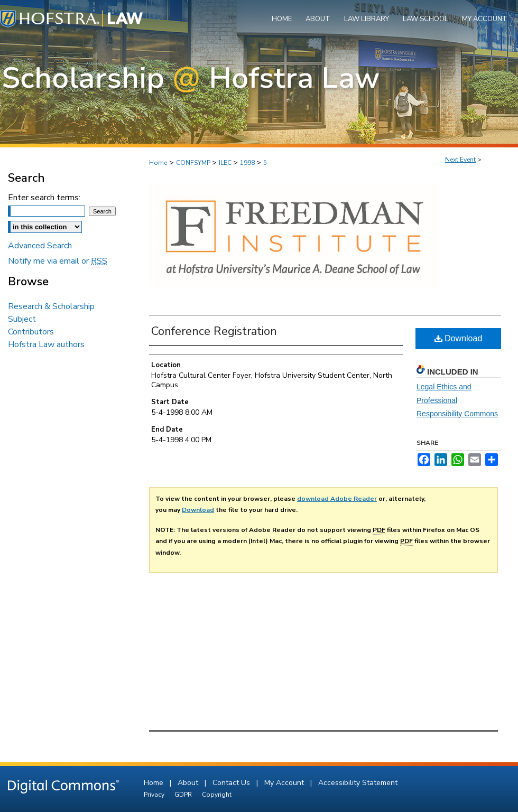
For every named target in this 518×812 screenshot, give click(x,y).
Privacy (155, 795)
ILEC (226, 163)
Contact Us (232, 783)
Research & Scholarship (51, 306)
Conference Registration (214, 331)
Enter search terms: (44, 198)
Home (158, 163)
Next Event (460, 160)
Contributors (31, 332)
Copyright (217, 795)
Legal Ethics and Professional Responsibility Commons (457, 400)
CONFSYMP (194, 163)
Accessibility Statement (358, 783)
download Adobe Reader (337, 499)
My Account (285, 783)
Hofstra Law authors (46, 344)
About (189, 783)
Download (459, 338)
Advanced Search (40, 246)
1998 (248, 163)
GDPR (184, 795)
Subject (22, 319)
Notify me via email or (58, 261)
